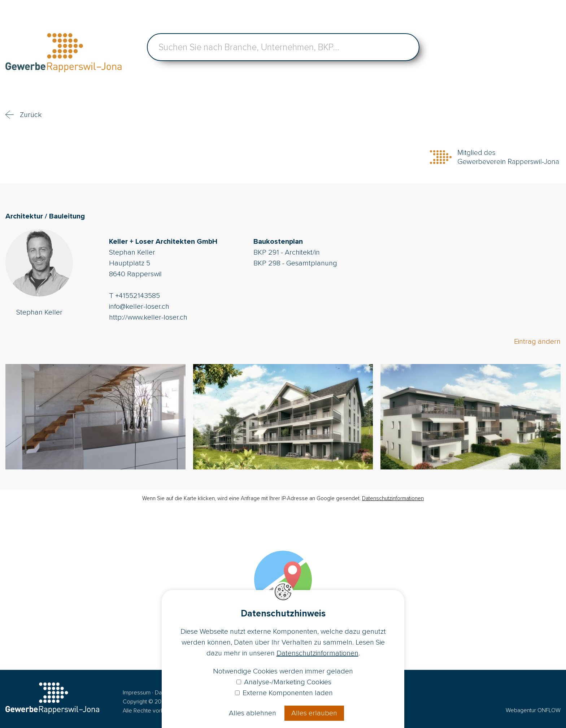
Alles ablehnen (252, 713)
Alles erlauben (314, 713)
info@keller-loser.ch (139, 307)
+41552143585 (138, 296)
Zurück (31, 115)
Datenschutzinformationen (393, 498)
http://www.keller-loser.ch (148, 317)
